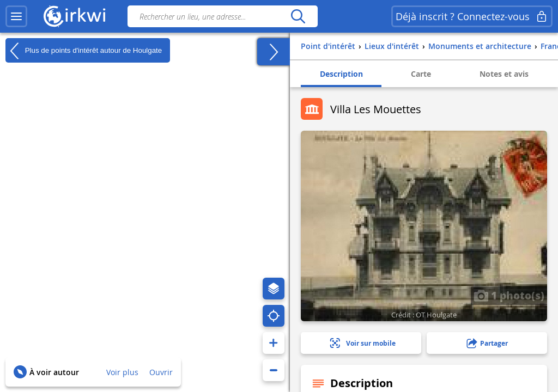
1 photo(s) (509, 295)
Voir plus (122, 372)
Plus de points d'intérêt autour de (84, 51)
